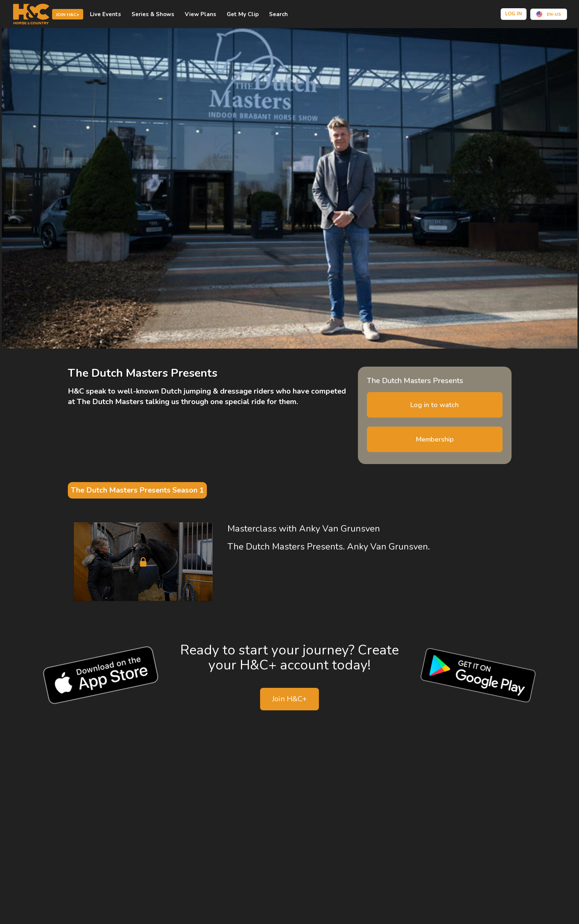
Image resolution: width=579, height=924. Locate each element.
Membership (435, 439)
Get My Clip (243, 14)
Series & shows (153, 14)
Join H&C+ (68, 15)
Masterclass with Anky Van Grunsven (304, 529)
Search (278, 14)
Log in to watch (435, 405)
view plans (200, 14)
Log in (514, 14)
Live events (105, 14)
